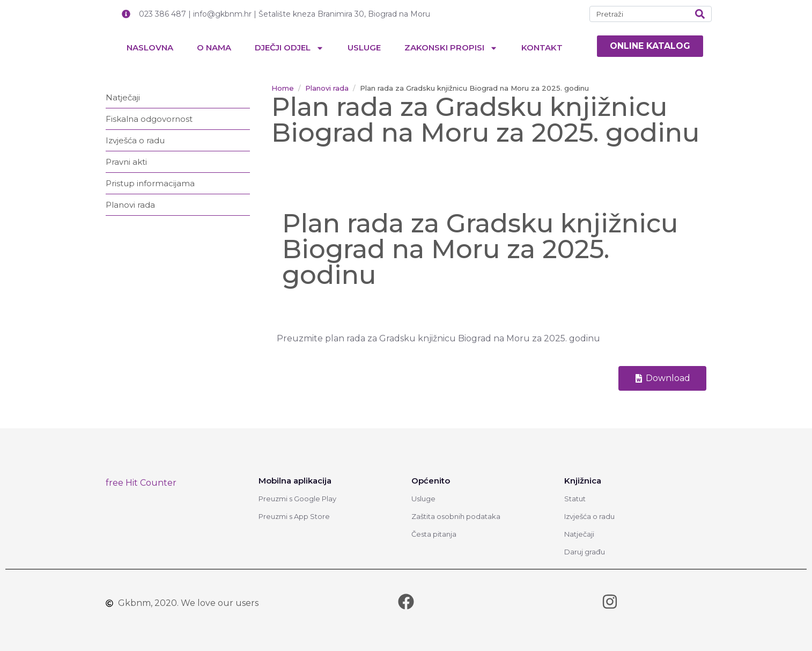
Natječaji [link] (123, 97)
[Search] (700, 14)
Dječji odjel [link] (289, 48)
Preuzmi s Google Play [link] (297, 499)
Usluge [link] (364, 47)
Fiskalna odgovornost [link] (149, 119)
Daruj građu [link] (585, 552)
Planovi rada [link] (130, 205)
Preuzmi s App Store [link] (294, 516)
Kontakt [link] (542, 47)
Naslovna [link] (150, 47)
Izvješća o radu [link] (135, 140)
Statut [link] (575, 499)
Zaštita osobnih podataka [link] (456, 516)
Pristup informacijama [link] (150, 183)
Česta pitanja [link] (434, 534)
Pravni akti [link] (126, 162)
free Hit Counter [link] (141, 483)
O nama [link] (214, 47)
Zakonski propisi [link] (451, 48)
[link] (650, 46)
